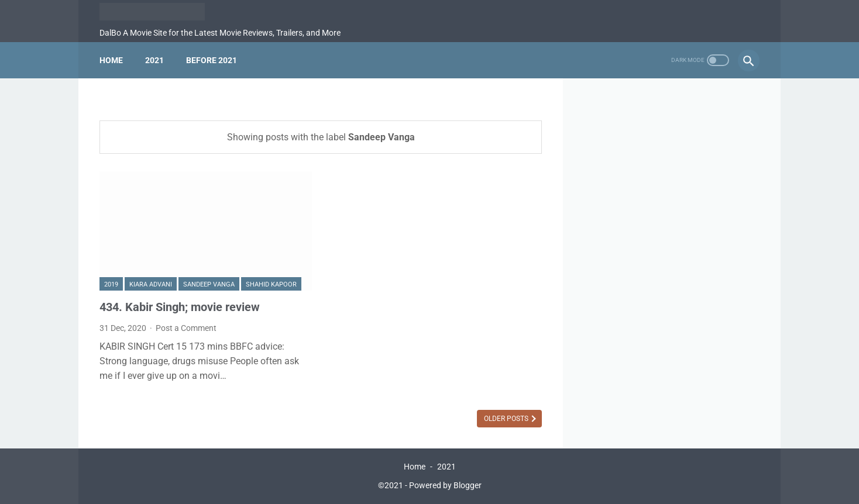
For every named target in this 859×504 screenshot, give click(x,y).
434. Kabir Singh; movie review (180, 307)
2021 (154, 60)
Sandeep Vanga (209, 284)
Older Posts (507, 419)
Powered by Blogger (445, 485)
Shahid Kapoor (271, 284)
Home (111, 60)
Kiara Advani (151, 284)
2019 (111, 284)
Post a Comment (186, 328)
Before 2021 (212, 60)
